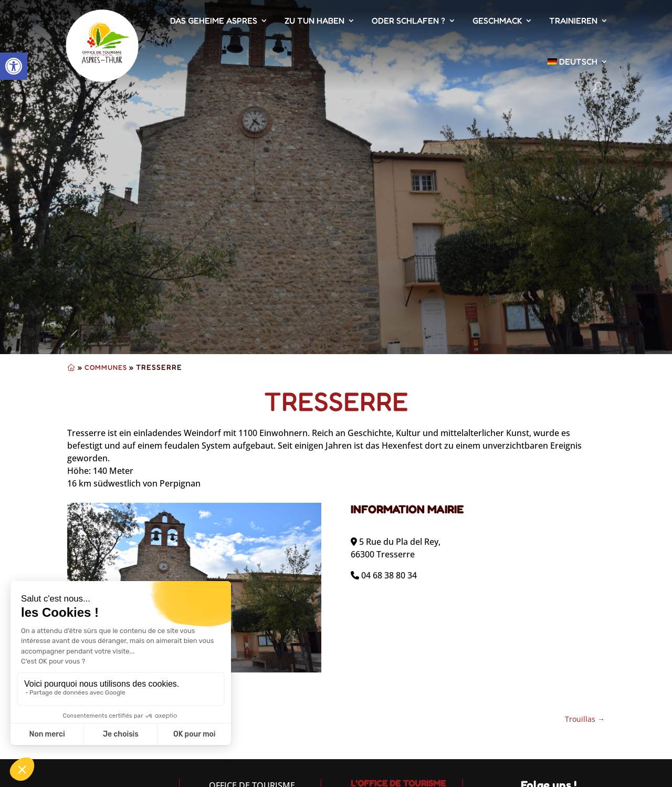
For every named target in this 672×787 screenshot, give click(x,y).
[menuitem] (578, 61)
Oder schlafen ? (408, 20)
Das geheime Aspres (214, 20)
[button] (14, 66)
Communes (106, 367)
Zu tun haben (314, 20)
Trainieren (573, 20)
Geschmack (497, 20)
